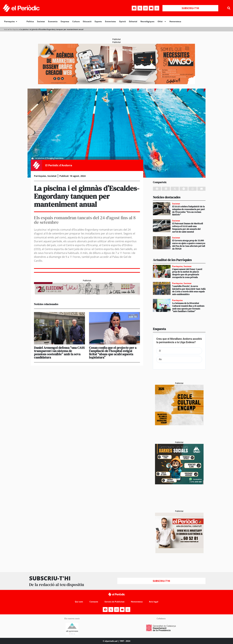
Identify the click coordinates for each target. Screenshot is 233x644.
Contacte (94, 602)
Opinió (122, 21)
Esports (98, 21)
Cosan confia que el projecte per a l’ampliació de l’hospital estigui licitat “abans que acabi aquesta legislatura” (113, 353)
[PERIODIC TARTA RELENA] (179, 424)
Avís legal (154, 602)
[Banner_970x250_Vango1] (116, 83)
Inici (6, 29)
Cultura (76, 21)
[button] (229, 8)
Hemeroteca (175, 21)
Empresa (65, 21)
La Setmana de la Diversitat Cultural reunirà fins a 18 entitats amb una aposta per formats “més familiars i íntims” (188, 307)
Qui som (79, 602)
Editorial (133, 21)
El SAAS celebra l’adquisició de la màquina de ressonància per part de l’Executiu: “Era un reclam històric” (189, 211)
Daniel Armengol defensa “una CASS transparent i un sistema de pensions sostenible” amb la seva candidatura (59, 353)
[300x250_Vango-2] (179, 483)
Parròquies (14, 29)
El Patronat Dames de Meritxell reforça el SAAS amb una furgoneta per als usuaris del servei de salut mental (188, 228)
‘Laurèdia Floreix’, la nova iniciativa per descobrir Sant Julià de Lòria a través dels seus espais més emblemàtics (189, 290)
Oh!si (162, 22)
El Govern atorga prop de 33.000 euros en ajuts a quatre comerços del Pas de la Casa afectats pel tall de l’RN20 (189, 245)
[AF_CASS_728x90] (87, 294)
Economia (53, 21)
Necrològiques (147, 21)
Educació (87, 21)
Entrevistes (110, 21)
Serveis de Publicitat (114, 602)
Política (30, 21)
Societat (41, 21)
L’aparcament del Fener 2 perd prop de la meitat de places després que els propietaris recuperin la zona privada (187, 273)
